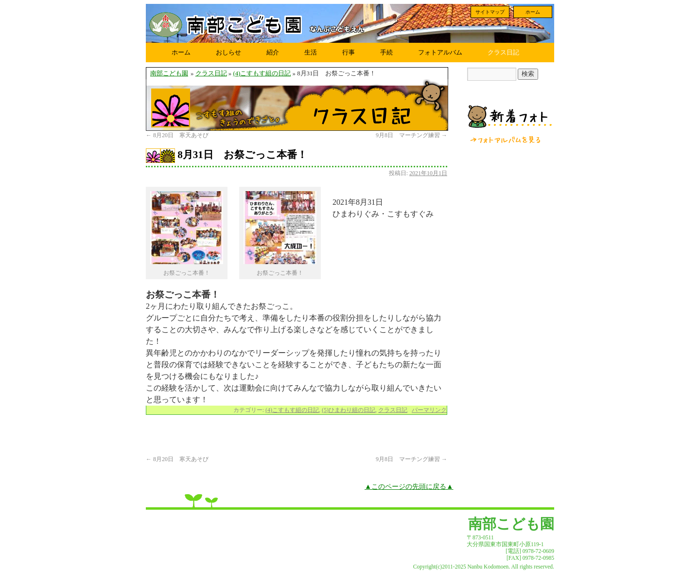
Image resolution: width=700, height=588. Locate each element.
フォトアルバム (440, 52)
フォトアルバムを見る (506, 140)
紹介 (273, 52)
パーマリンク (429, 410)
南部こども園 (169, 73)
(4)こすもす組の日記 (262, 73)
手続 (386, 52)
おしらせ (228, 52)
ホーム (533, 12)
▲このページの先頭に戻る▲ (409, 486)
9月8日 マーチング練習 (411, 135)
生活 (311, 52)
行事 (349, 52)
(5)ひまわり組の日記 (349, 410)
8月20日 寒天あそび (177, 135)
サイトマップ (490, 12)
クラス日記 (503, 52)
